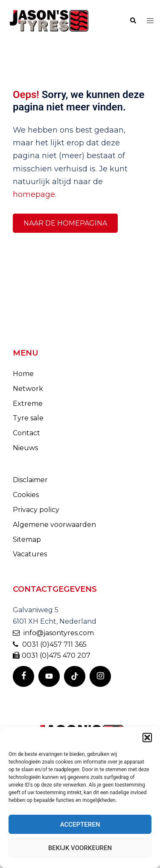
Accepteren (80, 825)
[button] (147, 738)
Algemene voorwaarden (54, 525)
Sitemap (27, 540)
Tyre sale (28, 418)
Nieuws (25, 448)
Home (23, 374)
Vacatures (30, 554)
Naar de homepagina (65, 223)
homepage (34, 194)
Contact (26, 433)
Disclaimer (30, 480)
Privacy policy (36, 510)
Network (28, 389)
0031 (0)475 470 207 (52, 655)
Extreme (28, 404)
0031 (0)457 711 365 (50, 644)
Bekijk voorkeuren (80, 848)
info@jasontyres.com (53, 633)
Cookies (26, 495)
